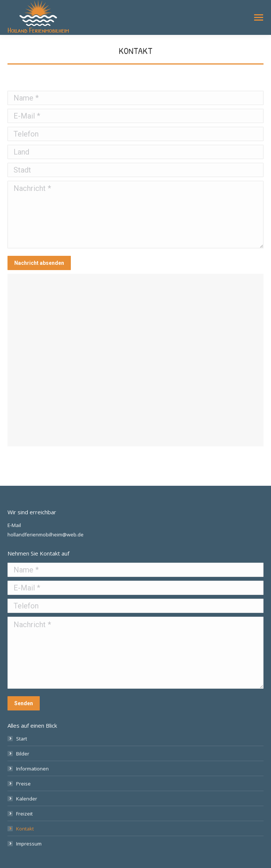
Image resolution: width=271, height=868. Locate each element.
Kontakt (25, 829)
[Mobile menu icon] (259, 17)
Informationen (32, 769)
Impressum (29, 844)
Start (22, 739)
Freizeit (24, 814)
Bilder (23, 754)
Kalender (27, 799)
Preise (23, 784)
